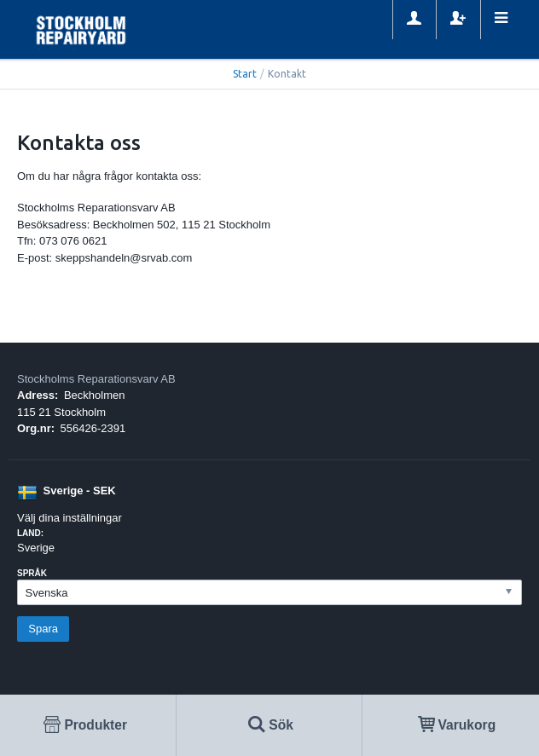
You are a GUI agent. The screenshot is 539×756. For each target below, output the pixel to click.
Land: (30, 533)
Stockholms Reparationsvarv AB (96, 379)
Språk (32, 573)
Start (245, 74)
